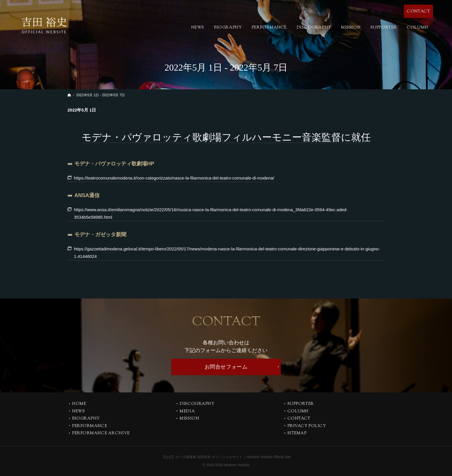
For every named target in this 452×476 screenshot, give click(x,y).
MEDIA (187, 412)
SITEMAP (297, 434)
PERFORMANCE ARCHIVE (101, 434)
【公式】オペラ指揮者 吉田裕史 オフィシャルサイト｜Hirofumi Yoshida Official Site (226, 457)
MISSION (189, 419)
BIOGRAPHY (86, 419)
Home (79, 404)
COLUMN (298, 412)
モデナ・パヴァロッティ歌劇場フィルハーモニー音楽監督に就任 (226, 137)
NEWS (78, 412)
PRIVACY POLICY (307, 426)
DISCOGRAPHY (197, 404)
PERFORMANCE (90, 426)
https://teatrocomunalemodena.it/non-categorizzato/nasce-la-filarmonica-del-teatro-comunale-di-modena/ (174, 178)
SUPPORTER (301, 404)
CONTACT (299, 419)
